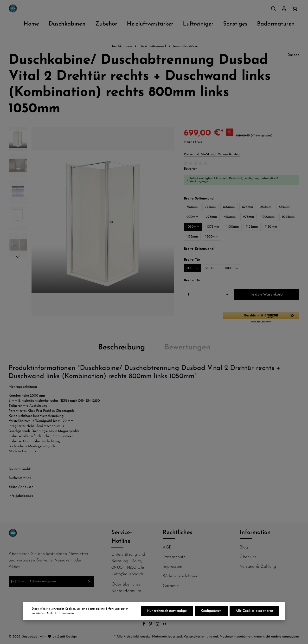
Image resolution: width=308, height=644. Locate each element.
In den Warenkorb (267, 295)
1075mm (213, 227)
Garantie (171, 586)
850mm (266, 207)
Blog (244, 547)
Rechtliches (177, 533)
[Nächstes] (18, 257)
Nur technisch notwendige (167, 611)
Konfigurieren (211, 611)
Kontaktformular (126, 591)
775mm (210, 207)
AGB (167, 547)
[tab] (122, 348)
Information (255, 533)
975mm (249, 217)
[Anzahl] (208, 295)
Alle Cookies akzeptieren (254, 611)
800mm (229, 207)
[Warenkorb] (295, 8)
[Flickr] (164, 625)
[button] (261, 318)
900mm (192, 217)
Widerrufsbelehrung (181, 576)
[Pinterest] (151, 625)
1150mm (271, 227)
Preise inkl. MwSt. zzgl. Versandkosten (212, 154)
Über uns (248, 557)
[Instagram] (158, 625)
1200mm (212, 237)
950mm (230, 217)
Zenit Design (67, 637)
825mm (248, 207)
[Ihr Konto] (284, 8)
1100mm (233, 227)
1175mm (192, 237)
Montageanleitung (23, 387)
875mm (284, 207)
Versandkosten (195, 637)
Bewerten (191, 169)
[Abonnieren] (89, 582)
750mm (192, 207)
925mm (211, 217)
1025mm (288, 217)
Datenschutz (174, 557)
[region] (91, 222)
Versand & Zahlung (258, 567)
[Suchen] (273, 8)
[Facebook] (144, 625)
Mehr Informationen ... (62, 613)
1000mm (268, 217)
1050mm (193, 227)
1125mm (252, 227)
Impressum (172, 567)
